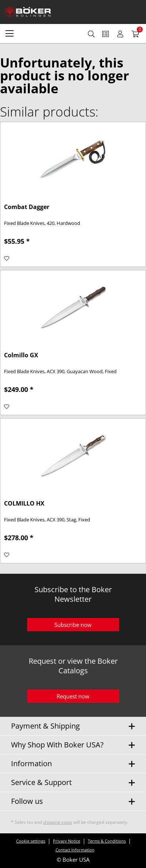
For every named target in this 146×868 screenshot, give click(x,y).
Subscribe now (73, 625)
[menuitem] (10, 33)
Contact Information (75, 850)
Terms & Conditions (107, 841)
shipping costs (58, 822)
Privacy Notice (67, 841)
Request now (73, 696)
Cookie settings (31, 841)
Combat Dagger (27, 207)
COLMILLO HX (24, 504)
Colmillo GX (21, 355)
